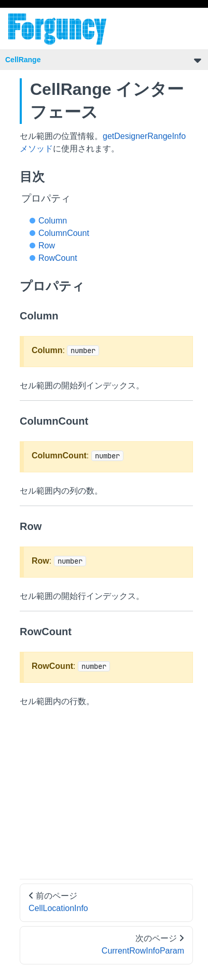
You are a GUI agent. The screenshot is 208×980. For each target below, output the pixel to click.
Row (47, 246)
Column (53, 221)
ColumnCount (64, 233)
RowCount (58, 258)
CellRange (23, 60)
